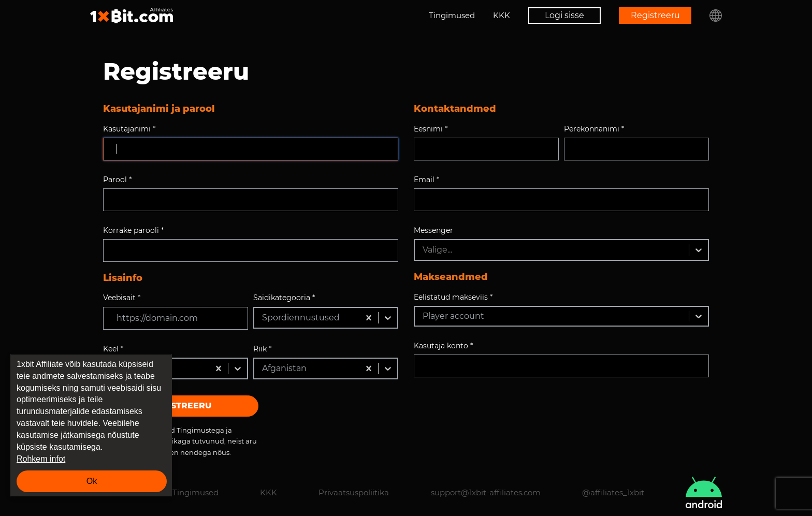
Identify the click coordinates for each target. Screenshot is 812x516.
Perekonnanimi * (594, 129)
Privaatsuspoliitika (354, 492)
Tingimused (452, 15)
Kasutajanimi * (129, 129)
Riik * (262, 349)
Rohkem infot (41, 459)
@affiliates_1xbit (613, 492)
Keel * (113, 349)
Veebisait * (122, 298)
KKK (502, 15)
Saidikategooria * (284, 298)
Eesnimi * (431, 129)
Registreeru (655, 15)
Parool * (117, 180)
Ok (92, 481)
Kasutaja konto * (443, 346)
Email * (426, 180)
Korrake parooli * (133, 230)
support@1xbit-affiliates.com (486, 492)
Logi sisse (564, 15)
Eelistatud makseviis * (453, 297)
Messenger (433, 230)
